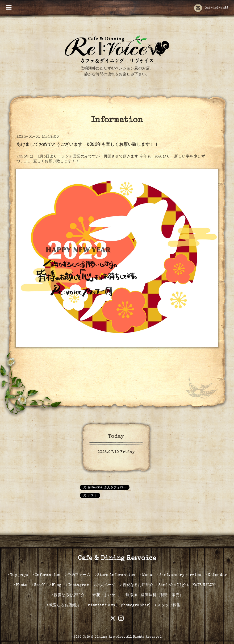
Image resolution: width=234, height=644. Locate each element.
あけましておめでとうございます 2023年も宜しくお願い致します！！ (87, 145)
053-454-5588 (211, 8)
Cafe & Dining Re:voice (117, 559)
